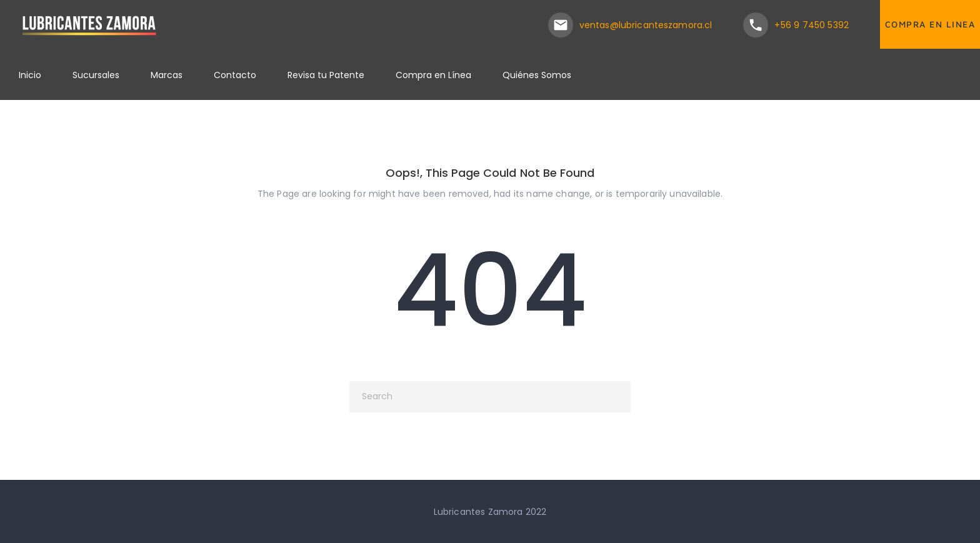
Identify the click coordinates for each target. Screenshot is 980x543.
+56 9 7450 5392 (812, 25)
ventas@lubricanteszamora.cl (646, 25)
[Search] (490, 397)
